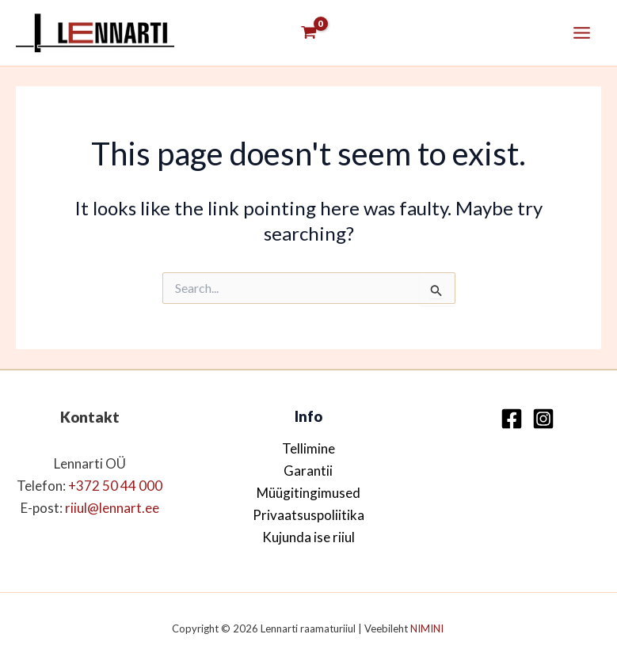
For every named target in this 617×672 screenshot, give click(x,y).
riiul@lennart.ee (112, 508)
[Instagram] (543, 419)
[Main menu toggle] (582, 33)
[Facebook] (512, 419)
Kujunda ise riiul (308, 537)
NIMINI (428, 628)
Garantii (308, 471)
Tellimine (308, 448)
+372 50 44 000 (115, 486)
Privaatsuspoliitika (308, 515)
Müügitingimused (308, 493)
